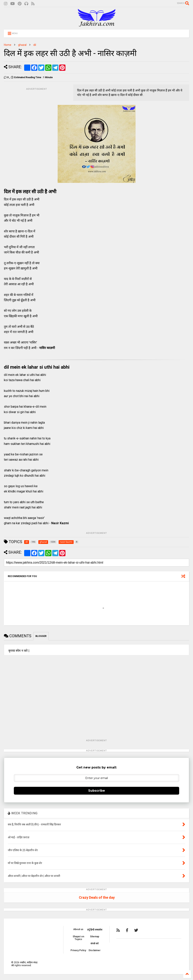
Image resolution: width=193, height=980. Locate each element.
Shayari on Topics (78, 938)
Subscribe (97, 791)
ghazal (22, 45)
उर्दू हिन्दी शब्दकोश (95, 930)
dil (35, 45)
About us (78, 929)
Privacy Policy (78, 950)
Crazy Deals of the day (97, 897)
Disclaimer (95, 950)
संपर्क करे (95, 944)
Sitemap (95, 937)
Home (8, 45)
